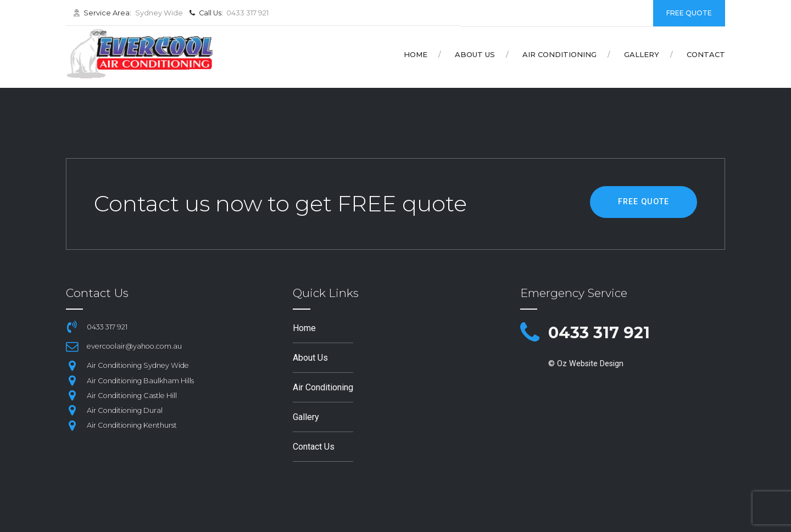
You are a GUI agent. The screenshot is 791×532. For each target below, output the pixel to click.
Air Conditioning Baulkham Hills (140, 381)
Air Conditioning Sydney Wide (138, 365)
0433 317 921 (599, 332)
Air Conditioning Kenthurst (132, 425)
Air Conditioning (559, 54)
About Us (475, 54)
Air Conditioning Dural (125, 410)
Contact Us (314, 447)
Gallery (642, 54)
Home (416, 54)
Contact (706, 54)
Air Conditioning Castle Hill (132, 396)
